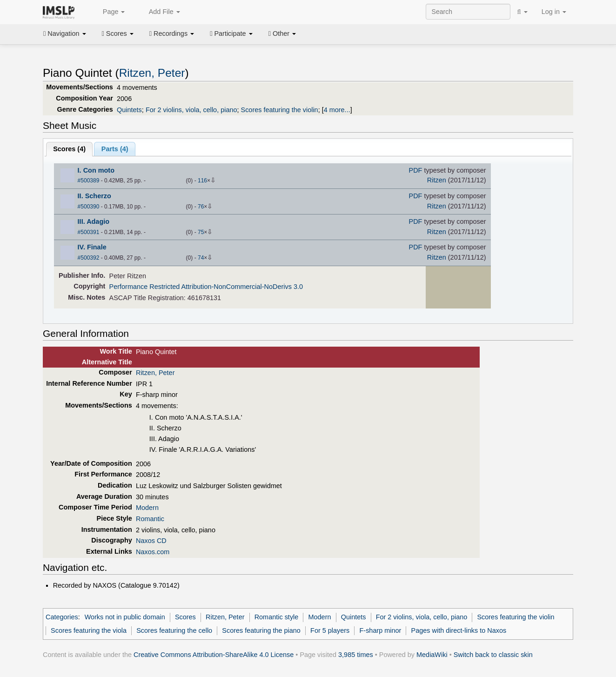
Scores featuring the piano (261, 630)
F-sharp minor (381, 630)
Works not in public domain (125, 617)
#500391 (89, 232)
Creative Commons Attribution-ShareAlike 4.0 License (214, 655)
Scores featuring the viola (89, 630)
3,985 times (356, 655)
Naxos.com (153, 552)
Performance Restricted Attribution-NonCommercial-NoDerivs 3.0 (206, 287)
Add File (159, 12)
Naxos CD (151, 541)
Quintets (129, 110)
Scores (118, 34)
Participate (231, 34)
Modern (147, 508)
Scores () (69, 149)
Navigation (65, 34)
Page (109, 12)
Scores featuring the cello (174, 630)
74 (201, 258)
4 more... (337, 110)
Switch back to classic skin (493, 655)
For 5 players (330, 630)
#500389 (89, 181)
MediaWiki (432, 655)
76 (201, 207)
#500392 (89, 258)
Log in (554, 12)
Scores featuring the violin (280, 110)
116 (202, 181)
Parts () (115, 149)
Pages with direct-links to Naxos (459, 630)
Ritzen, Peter (152, 73)
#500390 (89, 207)
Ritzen (437, 180)
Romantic (150, 519)
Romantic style (277, 617)
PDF (416, 170)
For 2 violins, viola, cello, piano (191, 110)
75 (201, 232)
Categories (62, 617)
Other (282, 34)
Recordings (172, 34)
